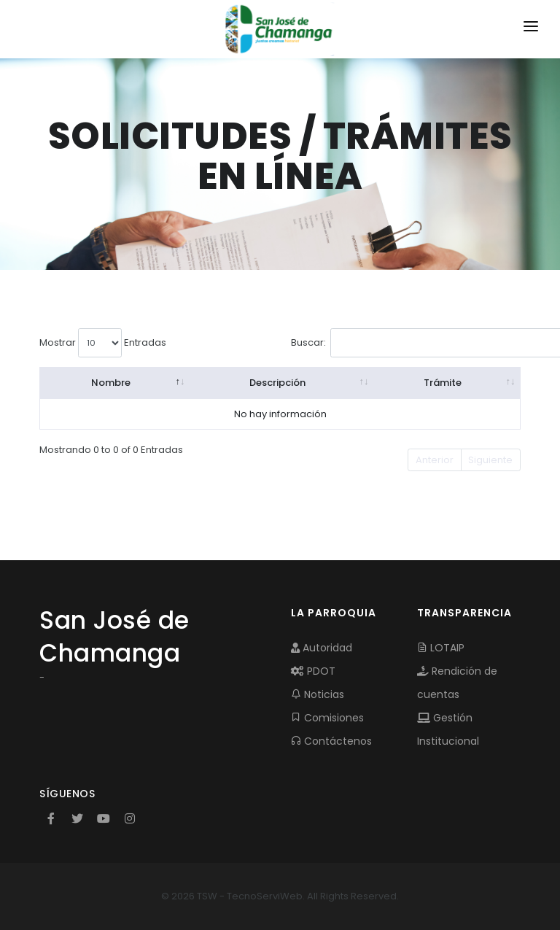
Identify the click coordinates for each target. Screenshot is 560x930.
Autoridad (322, 648)
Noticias (318, 694)
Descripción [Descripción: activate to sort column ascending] (277, 383)
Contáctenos (331, 741)
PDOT (313, 671)
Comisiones (327, 718)
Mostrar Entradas (103, 343)
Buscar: (398, 343)
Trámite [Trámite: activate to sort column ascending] (443, 383)
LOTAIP (441, 648)
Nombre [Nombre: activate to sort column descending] (111, 383)
